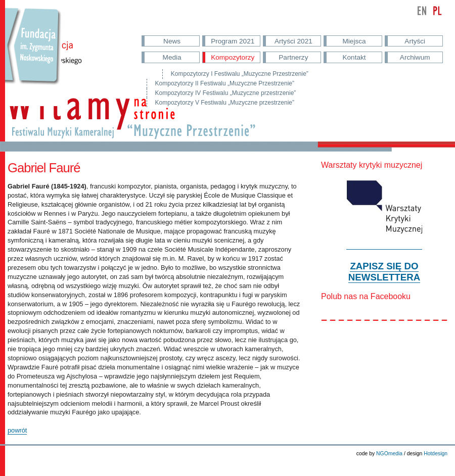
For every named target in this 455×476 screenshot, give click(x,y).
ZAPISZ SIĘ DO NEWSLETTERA (384, 272)
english (422, 11)
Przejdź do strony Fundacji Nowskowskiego (33, 56)
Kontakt (354, 57)
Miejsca (354, 41)
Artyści (415, 41)
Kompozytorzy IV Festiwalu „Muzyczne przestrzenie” (226, 93)
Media (172, 57)
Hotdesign (436, 454)
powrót (17, 430)
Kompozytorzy (233, 57)
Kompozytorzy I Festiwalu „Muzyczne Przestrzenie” (240, 74)
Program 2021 (233, 41)
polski (437, 11)
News (172, 41)
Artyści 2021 (293, 41)
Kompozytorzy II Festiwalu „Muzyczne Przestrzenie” (225, 83)
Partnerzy (293, 57)
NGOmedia (389, 454)
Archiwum (415, 57)
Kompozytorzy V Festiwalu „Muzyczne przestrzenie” (225, 103)
